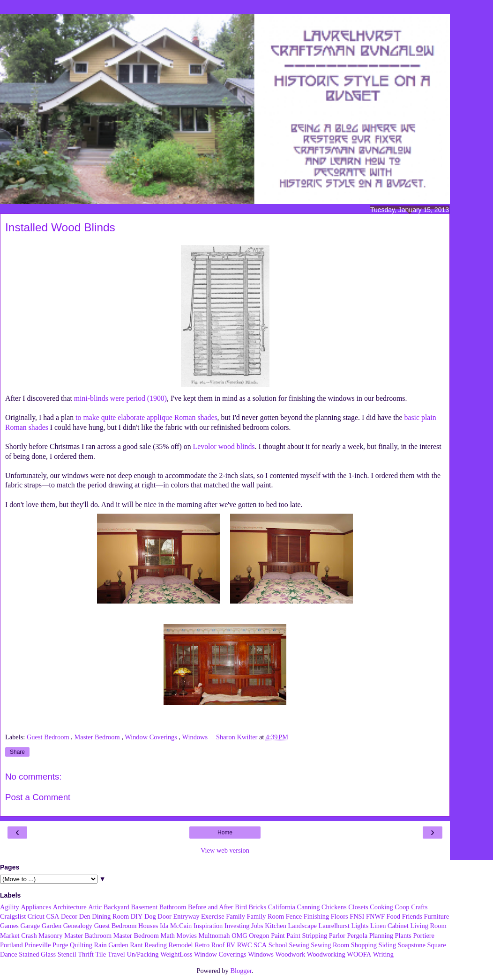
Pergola (358, 936)
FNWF (375, 916)
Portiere (424, 936)
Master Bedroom (98, 737)
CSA (52, 916)
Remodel (181, 945)
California (282, 907)
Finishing (316, 916)
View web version (225, 850)
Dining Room (110, 916)
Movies (187, 936)
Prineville (37, 945)
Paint (278, 936)
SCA (260, 945)
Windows (195, 737)
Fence (294, 916)
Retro (202, 945)
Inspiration (208, 926)
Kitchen (276, 926)
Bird (241, 907)
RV (231, 945)
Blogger (241, 971)
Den (85, 916)
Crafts (419, 907)
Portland (11, 945)
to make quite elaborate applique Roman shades (146, 417)
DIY (137, 916)
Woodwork (291, 954)
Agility (10, 907)
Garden (52, 926)
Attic (95, 907)
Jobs (257, 926)
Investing (237, 926)
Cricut (36, 916)
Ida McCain (176, 926)
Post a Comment (38, 797)
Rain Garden (111, 945)
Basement (144, 907)
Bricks (257, 907)
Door (164, 916)
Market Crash (19, 936)
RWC (245, 945)
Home (225, 833)
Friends (412, 916)
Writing (383, 954)
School (278, 945)
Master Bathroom (88, 936)
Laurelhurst (334, 926)
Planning (381, 936)
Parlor (337, 936)
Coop (402, 907)
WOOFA (359, 954)
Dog (150, 916)
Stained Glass (37, 954)
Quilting (81, 945)
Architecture (70, 907)
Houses (148, 926)
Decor (69, 916)
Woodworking (326, 954)
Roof (218, 945)
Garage (30, 926)
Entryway (187, 916)
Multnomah (214, 936)
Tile (101, 954)
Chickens (334, 907)
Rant (136, 945)
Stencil (67, 954)
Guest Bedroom (49, 737)
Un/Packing (142, 954)
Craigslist (13, 916)
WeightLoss (176, 954)
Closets (358, 907)
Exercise (213, 916)
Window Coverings (152, 737)
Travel (116, 954)
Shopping (364, 945)
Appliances (36, 907)
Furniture (437, 916)
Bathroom (173, 907)
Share (17, 752)
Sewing (299, 945)
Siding (388, 945)
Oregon (259, 936)
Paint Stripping (307, 936)
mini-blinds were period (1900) (120, 398)
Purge (60, 945)
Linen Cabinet (389, 926)
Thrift (86, 954)
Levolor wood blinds (224, 446)
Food (394, 916)
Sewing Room (330, 945)
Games (9, 926)
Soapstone (412, 945)
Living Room (428, 926)
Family (235, 916)
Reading (156, 945)
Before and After (211, 907)
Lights (360, 926)
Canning (309, 907)
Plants (403, 936)
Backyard (116, 907)
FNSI (357, 916)
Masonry (50, 936)
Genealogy (78, 926)
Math (168, 936)
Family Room (266, 916)
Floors (340, 916)
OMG (239, 936)
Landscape (302, 926)
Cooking (381, 907)
